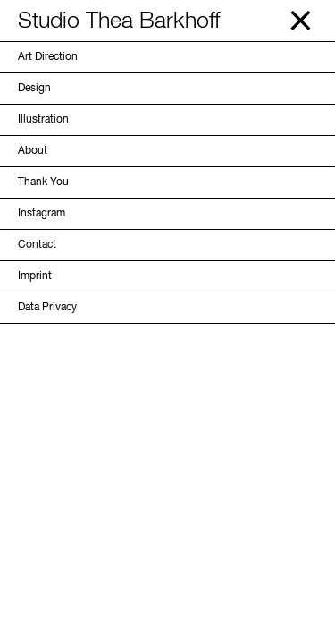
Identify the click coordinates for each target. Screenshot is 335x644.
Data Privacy (47, 308)
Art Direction (48, 57)
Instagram (42, 214)
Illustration (43, 120)
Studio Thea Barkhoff (119, 22)
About (33, 151)
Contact (37, 245)
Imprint (35, 276)
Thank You (43, 182)
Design (34, 89)
